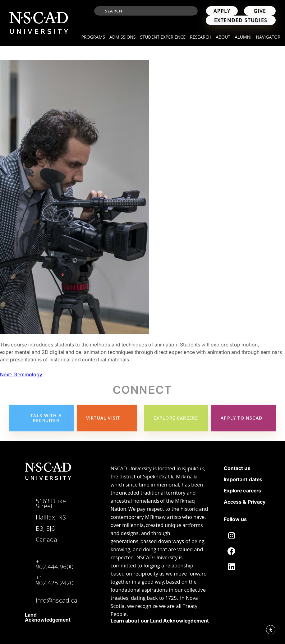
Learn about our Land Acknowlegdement (160, 621)
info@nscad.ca (57, 600)
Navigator (268, 37)
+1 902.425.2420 (55, 580)
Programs (93, 37)
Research (201, 37)
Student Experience (163, 37)
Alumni (243, 37)
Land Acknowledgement (48, 617)
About (223, 37)
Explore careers (242, 491)
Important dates (243, 479)
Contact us (237, 468)
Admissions (123, 37)
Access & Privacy (245, 502)
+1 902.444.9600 (55, 564)
